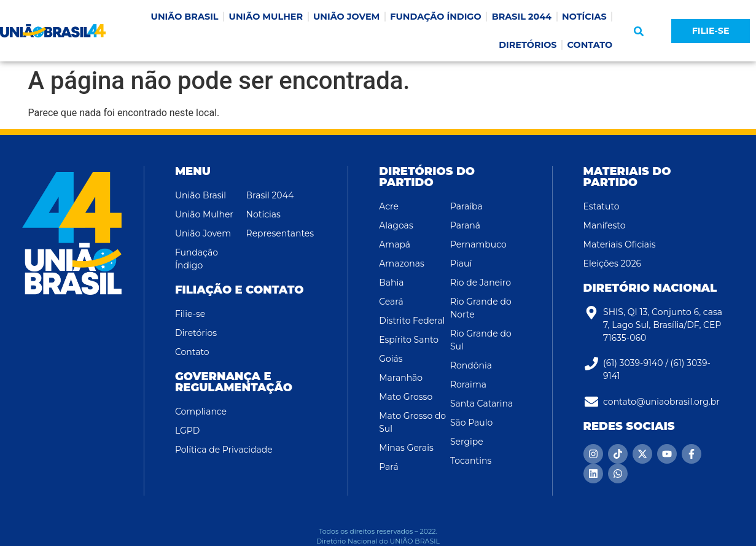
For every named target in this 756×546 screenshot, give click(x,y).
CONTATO (590, 45)
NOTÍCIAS (584, 17)
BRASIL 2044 (522, 17)
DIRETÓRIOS (528, 45)
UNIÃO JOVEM (346, 17)
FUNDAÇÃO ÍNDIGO (435, 17)
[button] (639, 31)
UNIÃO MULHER (266, 17)
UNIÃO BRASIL (185, 17)
